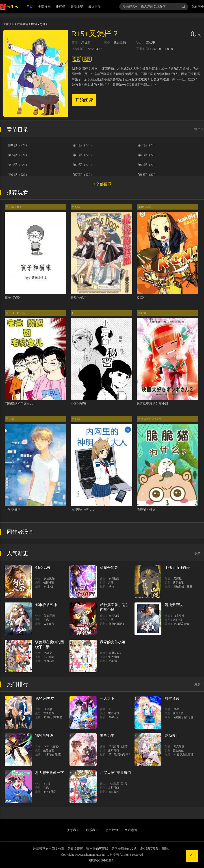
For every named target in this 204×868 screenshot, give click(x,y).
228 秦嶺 (49, 624)
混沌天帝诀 (174, 605)
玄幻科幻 (178, 620)
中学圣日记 (13, 510)
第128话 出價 (181, 624)
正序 (199, 130)
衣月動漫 (114, 579)
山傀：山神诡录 (177, 568)
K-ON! (141, 298)
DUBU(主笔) (51, 746)
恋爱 (76, 59)
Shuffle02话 (144, 207)
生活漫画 (113, 657)
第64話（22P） (18, 175)
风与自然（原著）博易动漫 (125, 746)
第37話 (113, 661)
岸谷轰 (86, 43)
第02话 (142, 313)
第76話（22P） (148, 155)
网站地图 (131, 830)
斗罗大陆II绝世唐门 (116, 773)
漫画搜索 (130, 7)
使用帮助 (112, 830)
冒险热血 (49, 713)
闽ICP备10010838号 (101, 860)
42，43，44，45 (15, 313)
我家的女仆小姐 (113, 642)
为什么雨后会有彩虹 (150, 419)
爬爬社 (178, 579)
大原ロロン (115, 653)
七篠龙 (48, 653)
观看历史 (198, 7)
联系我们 (92, 830)
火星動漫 (49, 579)
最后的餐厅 (78, 298)
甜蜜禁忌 (172, 698)
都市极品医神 (46, 605)
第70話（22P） (83, 175)
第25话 (76, 207)
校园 (87, 59)
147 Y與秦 (50, 792)
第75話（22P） (83, 155)
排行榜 (61, 7)
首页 (30, 7)
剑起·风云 (43, 568)
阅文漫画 (49, 616)
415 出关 (114, 792)
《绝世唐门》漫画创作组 (124, 784)
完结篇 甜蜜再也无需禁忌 (189, 717)
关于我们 (73, 830)
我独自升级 (44, 736)
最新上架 (77, 7)
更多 (199, 554)
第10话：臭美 (14, 207)
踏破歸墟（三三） (184, 587)
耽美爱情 (23, 24)
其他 (111, 583)
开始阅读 (84, 100)
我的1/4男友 (45, 698)
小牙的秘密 (78, 404)
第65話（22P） (148, 165)
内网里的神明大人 (83, 510)
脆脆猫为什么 (146, 510)
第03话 (76, 419)
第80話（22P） (18, 145)
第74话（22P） (18, 165)
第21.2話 (49, 661)
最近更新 (95, 7)
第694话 (113, 717)
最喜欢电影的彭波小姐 (152, 404)
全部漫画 (44, 7)
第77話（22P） (18, 155)
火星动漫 (179, 616)
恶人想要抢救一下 (50, 773)
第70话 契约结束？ (120, 754)
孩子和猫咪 (13, 298)
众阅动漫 (114, 616)
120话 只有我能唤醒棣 (57, 717)
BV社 (47, 784)
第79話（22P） (83, 145)
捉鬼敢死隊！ (117, 624)
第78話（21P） (148, 145)
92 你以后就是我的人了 (187, 754)
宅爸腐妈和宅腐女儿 (19, 404)
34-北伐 (48, 587)
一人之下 (107, 698)
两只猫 (48, 709)
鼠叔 (176, 709)
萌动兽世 (172, 736)
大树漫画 (9, 24)
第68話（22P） (148, 175)
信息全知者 (109, 568)
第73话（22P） (83, 165)
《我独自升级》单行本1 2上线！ (63, 754)
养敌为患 (107, 736)
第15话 (10, 419)
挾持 (111, 587)
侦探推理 (49, 583)
